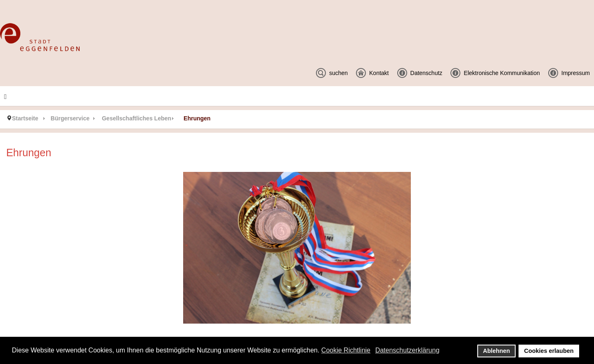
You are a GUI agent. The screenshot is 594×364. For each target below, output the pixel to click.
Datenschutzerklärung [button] (408, 350)
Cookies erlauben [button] (549, 351)
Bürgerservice (70, 118)
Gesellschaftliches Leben (137, 118)
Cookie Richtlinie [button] (346, 350)
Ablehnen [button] (497, 351)
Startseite (25, 118)
